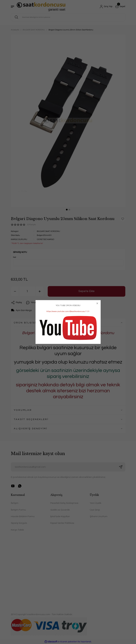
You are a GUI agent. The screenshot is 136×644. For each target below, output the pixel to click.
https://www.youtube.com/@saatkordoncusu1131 (68, 311)
